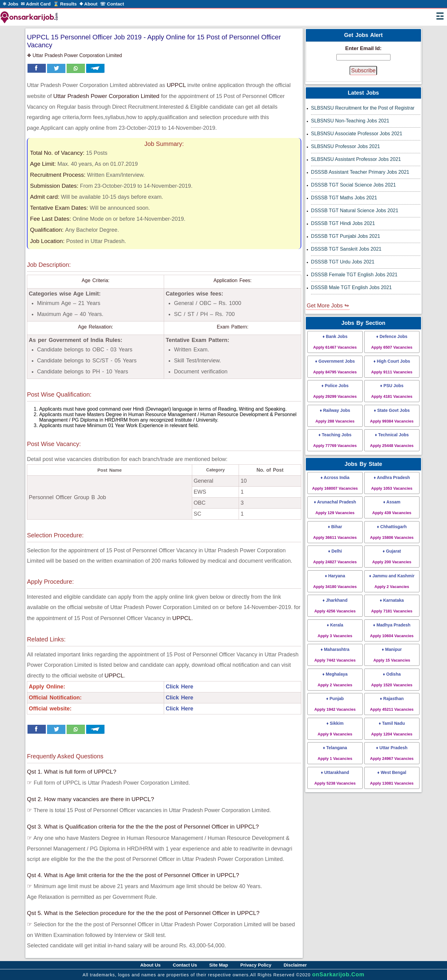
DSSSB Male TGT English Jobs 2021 (351, 287)
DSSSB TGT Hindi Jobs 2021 (343, 223)
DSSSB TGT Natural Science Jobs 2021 (355, 211)
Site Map (219, 965)
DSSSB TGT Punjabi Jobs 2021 (346, 236)
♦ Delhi (335, 556)
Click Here (179, 687)
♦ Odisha (392, 679)
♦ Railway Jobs (335, 416)
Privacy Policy (256, 965)
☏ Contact (112, 4)
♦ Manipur (392, 655)
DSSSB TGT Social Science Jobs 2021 (354, 185)
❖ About (88, 4)
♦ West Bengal (392, 778)
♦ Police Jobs (335, 391)
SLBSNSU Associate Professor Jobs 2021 (357, 134)
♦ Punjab (335, 704)
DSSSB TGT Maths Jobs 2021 (344, 198)
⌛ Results (65, 4)
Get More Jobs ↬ (328, 306)
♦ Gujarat (392, 556)
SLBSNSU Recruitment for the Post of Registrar (363, 108)
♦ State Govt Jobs (392, 416)
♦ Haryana (335, 581)
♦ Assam (392, 507)
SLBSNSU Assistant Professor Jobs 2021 (356, 159)
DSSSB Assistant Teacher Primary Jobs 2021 (360, 172)
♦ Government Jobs (335, 367)
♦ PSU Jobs (392, 391)
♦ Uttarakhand (335, 778)
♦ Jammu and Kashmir (392, 581)
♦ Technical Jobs (392, 440)
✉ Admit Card (36, 4)
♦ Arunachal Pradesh (335, 507)
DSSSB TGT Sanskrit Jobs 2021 (346, 249)
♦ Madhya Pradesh (392, 630)
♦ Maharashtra (335, 655)
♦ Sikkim (335, 729)
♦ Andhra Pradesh (392, 483)
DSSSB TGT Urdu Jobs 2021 (343, 262)
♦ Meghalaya (335, 679)
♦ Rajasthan (392, 704)
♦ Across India (335, 483)
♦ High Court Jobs (392, 367)
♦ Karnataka (392, 606)
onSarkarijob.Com (338, 975)
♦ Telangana (335, 753)
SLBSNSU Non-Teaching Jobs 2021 (350, 121)
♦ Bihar (335, 532)
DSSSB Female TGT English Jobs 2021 (354, 275)
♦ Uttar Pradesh (392, 753)
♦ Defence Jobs (392, 342)
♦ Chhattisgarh (392, 532)
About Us (150, 965)
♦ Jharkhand (335, 606)
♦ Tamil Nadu (392, 729)
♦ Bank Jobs (335, 342)
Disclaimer (295, 965)
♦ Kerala (335, 630)
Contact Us (185, 965)
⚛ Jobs (10, 4)
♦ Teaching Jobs (335, 440)
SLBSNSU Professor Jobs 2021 (346, 146)
